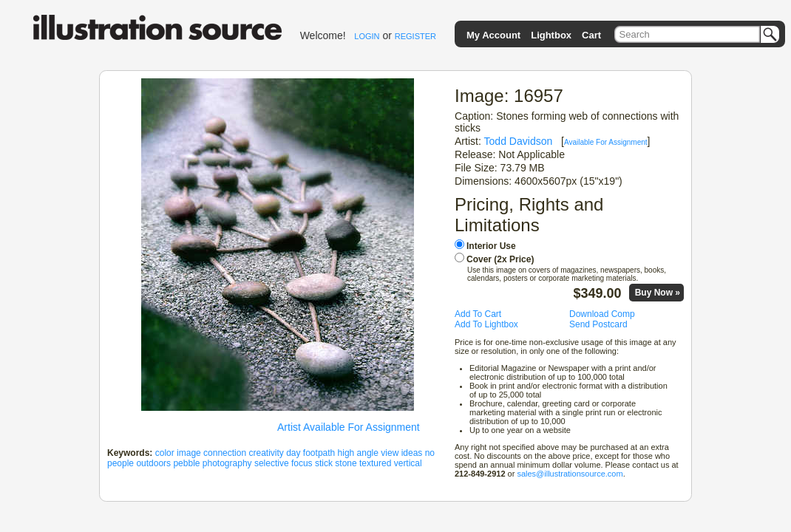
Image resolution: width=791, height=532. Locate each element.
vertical (408, 463)
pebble (186, 463)
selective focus (284, 463)
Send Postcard (598, 324)
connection (225, 453)
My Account (493, 35)
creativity (266, 453)
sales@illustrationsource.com (570, 474)
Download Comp (602, 314)
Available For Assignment (606, 142)
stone (346, 463)
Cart (591, 35)
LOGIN (367, 36)
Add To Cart (478, 314)
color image (178, 453)
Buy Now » (658, 293)
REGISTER (415, 36)
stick (324, 463)
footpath (319, 453)
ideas (412, 453)
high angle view (369, 453)
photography (227, 463)
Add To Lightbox (486, 324)
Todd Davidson (519, 141)
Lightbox (551, 35)
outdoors (153, 463)
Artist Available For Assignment (349, 427)
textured (375, 463)
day (293, 453)
